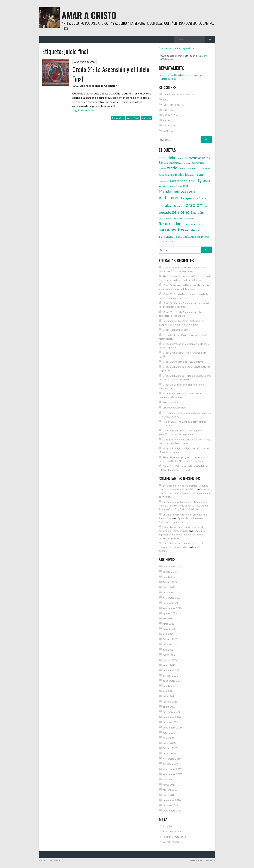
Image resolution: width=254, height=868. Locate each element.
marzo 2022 (169, 655)
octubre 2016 (170, 805)
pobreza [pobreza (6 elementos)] (165, 218)
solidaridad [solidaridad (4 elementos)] (203, 237)
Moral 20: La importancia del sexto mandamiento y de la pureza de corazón (182, 534)
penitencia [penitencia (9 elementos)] (182, 212)
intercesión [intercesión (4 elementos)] (165, 186)
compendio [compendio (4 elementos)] (182, 158)
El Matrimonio (170, 402)
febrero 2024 (170, 582)
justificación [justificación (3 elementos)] (177, 186)
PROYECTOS (170, 125)
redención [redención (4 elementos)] (178, 218)
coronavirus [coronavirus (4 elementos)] (197, 163)
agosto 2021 (170, 686)
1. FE (165, 100)
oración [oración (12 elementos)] (194, 205)
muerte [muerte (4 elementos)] (172, 206)
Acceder (167, 826)
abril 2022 (168, 650)
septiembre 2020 (172, 728)
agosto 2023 (170, 613)
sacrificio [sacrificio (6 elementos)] (192, 230)
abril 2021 (168, 691)
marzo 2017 (169, 785)
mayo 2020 (169, 733)
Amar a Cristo (89, 15)
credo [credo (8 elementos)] (172, 168)
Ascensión (118, 118)
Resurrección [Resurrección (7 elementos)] (170, 224)
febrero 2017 (170, 790)
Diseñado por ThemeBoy (203, 860)
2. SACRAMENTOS (173, 105)
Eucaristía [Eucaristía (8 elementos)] (194, 174)
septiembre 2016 (172, 811)
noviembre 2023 (172, 598)
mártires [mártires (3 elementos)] (181, 206)
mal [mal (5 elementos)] (185, 186)
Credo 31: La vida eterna (176, 330)
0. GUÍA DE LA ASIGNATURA (179, 94)
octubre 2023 (170, 603)
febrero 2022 (170, 660)
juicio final (133, 118)
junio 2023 (169, 624)
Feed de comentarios (174, 837)
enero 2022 (169, 665)
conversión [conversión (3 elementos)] (185, 163)
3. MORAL (168, 110)
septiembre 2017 (172, 774)
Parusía (146, 118)
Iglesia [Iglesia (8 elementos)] (204, 180)
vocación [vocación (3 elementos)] (169, 241)
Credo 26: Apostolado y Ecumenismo (183, 362)
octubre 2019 (170, 764)
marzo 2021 (169, 696)
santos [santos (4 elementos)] (192, 237)
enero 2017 (169, 795)
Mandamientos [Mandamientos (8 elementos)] (172, 191)
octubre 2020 (170, 722)
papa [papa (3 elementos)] (205, 206)
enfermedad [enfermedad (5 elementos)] (176, 175)
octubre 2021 (170, 676)
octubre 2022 (170, 644)
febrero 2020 (170, 748)
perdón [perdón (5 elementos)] (198, 213)
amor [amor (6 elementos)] (163, 158)
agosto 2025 (170, 572)
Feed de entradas (172, 831)
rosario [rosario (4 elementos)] (186, 224)
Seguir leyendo (83, 110)
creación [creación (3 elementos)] (163, 169)
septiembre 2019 (172, 769)
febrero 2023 (170, 639)
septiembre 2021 (172, 681)
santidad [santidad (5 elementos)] (182, 237)
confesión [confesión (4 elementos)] (174, 163)
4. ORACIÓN (170, 115)
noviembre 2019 (172, 759)
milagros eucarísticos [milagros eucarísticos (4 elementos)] (194, 198)
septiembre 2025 (172, 566)
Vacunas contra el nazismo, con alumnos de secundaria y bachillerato (185, 493)
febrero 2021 (170, 702)
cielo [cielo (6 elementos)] (171, 158)
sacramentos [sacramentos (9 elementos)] (171, 230)
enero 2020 (169, 753)
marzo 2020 (169, 743)
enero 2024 (169, 587)
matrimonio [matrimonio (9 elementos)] (170, 197)
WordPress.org (171, 842)
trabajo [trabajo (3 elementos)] (162, 241)
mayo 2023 (169, 629)
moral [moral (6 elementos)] (163, 205)
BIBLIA (167, 120)
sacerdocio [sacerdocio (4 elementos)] (197, 224)
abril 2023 (168, 634)
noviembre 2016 (172, 800)
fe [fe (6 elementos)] (196, 180)
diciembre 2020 (171, 712)
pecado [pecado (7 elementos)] (165, 212)
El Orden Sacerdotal (174, 408)
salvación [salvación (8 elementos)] (167, 236)
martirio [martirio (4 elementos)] (191, 192)
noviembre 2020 (172, 717)
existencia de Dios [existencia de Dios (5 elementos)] (182, 181)
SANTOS (168, 131)
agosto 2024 (170, 577)
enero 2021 (169, 707)
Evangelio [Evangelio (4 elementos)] (164, 181)
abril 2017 (168, 779)
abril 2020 (168, 738)
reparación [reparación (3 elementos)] (189, 219)
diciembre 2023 (171, 592)
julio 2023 (168, 618)
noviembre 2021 (172, 670)
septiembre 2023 (172, 608)
